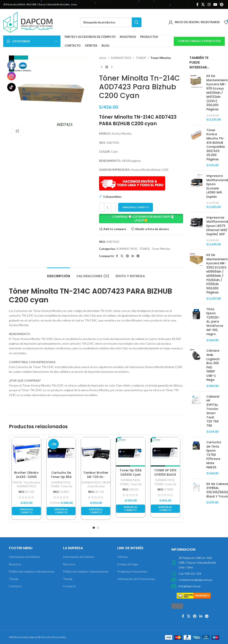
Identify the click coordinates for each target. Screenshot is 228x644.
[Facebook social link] (197, 4)
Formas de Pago (128, 564)
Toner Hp (66, 486)
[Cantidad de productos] (108, 207)
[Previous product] (102, 67)
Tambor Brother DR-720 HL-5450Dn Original (96, 477)
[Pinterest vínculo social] (222, 4)
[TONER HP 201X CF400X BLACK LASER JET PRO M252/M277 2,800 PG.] (165, 452)
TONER (141, 58)
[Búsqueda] (111, 22)
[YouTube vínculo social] (215, 4)
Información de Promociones (136, 579)
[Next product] (112, 67)
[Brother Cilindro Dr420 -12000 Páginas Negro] (26, 453)
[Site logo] (28, 22)
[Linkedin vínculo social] (133, 256)
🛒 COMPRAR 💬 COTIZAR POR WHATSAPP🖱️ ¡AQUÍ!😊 (141, 218)
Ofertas (123, 557)
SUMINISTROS (121, 58)
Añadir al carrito (136, 207)
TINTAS (17, 482)
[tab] (59, 274)
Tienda (14, 579)
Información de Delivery (25, 557)
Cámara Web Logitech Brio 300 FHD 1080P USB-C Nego (213, 365)
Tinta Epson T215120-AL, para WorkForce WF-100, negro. (215, 322)
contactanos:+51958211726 (199, 41)
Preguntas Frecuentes (132, 571)
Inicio (103, 58)
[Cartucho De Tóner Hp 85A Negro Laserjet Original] (61, 453)
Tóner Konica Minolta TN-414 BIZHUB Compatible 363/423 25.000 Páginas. (216, 145)
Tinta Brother (32, 482)
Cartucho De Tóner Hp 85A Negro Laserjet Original (61, 479)
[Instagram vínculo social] (209, 4)
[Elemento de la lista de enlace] (195, 574)
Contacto (15, 586)
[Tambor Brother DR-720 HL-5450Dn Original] (96, 453)
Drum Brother (96, 486)
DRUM (106, 482)
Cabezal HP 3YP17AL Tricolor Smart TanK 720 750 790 (213, 411)
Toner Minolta (161, 58)
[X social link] (203, 4)
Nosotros (15, 564)
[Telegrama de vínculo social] (138, 256)
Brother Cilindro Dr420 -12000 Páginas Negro (26, 477)
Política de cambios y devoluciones (32, 571)
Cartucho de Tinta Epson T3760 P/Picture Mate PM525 (214, 455)
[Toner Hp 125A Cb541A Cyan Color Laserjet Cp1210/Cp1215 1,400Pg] (131, 452)
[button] (141, 219)
